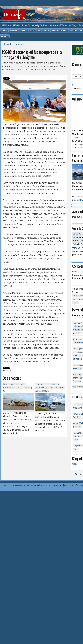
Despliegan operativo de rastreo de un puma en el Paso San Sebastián (50, 388)
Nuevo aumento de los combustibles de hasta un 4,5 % (18, 388)
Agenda (22, 30)
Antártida (13, 30)
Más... (75, 464)
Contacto (5, 36)
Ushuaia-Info (8, 44)
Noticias (4, 30)
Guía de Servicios (34, 30)
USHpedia (46, 30)
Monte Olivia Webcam (59, 30)
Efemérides (74, 30)
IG (81, 30)
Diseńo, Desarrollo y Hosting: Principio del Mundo (25, 495)
